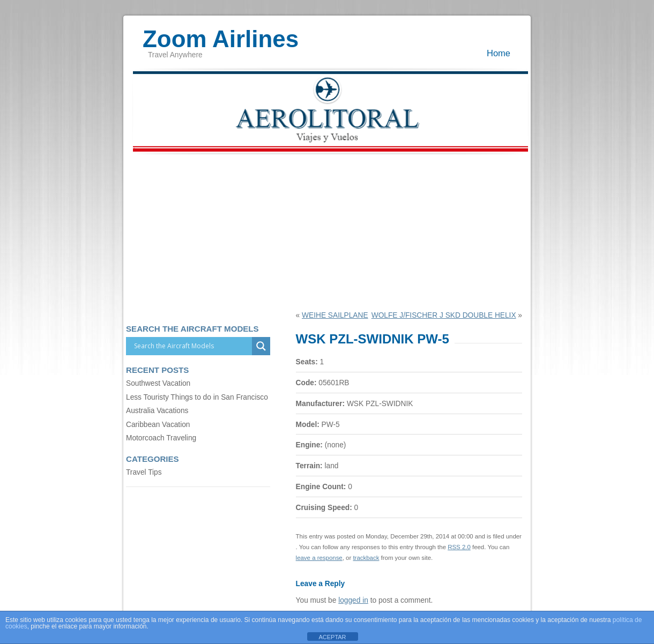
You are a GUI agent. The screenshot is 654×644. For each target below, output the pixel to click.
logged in (353, 600)
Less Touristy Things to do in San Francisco (197, 397)
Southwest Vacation (158, 383)
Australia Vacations (157, 411)
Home (499, 53)
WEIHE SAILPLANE (335, 315)
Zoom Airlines (221, 34)
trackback (366, 558)
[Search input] (192, 346)
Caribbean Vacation (158, 425)
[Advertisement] (327, 231)
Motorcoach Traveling (161, 438)
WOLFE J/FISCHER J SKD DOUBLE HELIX (444, 315)
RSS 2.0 (459, 547)
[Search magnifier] (261, 346)
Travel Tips (144, 472)
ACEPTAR (332, 637)
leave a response (319, 558)
